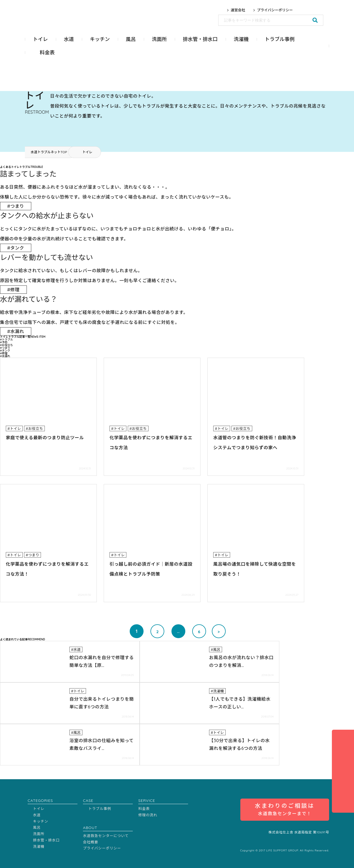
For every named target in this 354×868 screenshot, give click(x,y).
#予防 (4, 342)
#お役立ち (6, 345)
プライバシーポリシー (275, 10)
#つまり (5, 348)
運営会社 (238, 10)
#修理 (4, 353)
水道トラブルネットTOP (49, 152)
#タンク (5, 351)
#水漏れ (5, 356)
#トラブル (6, 340)
